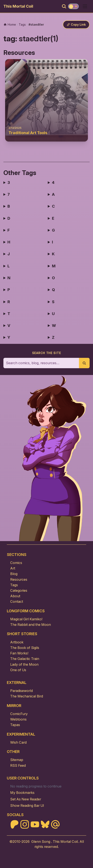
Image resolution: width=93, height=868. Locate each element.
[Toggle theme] (73, 6)
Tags (14, 585)
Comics (16, 563)
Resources (19, 579)
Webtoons (18, 719)
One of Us (18, 670)
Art (13, 568)
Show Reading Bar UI (27, 806)
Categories (19, 590)
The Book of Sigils (25, 648)
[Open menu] (85, 6)
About (15, 596)
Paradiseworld (21, 691)
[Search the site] (41, 363)
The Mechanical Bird (27, 696)
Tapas (15, 725)
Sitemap (17, 760)
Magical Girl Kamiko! (26, 619)
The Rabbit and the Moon (31, 625)
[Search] (64, 6)
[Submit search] (84, 363)
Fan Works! (19, 653)
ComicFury (19, 714)
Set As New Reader (26, 799)
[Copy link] (76, 25)
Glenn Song (41, 842)
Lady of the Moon (24, 664)
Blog (14, 574)
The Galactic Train (25, 659)
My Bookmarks (22, 793)
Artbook (17, 642)
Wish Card (18, 742)
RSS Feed (18, 765)
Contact (17, 601)
